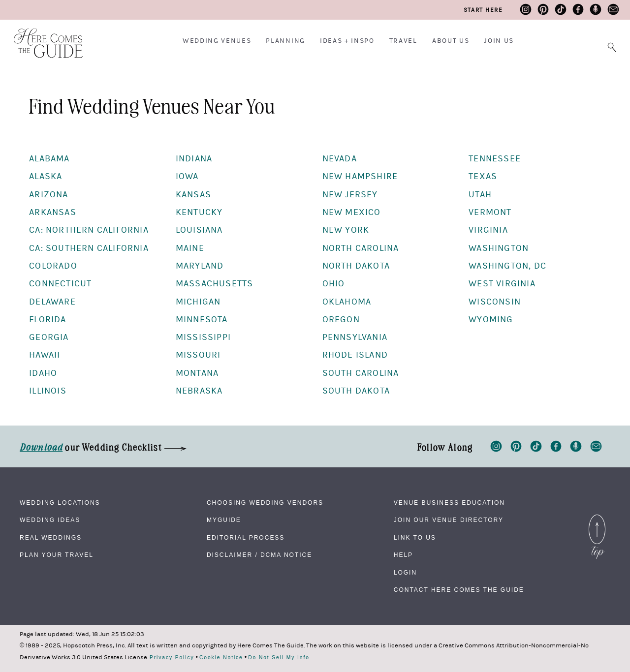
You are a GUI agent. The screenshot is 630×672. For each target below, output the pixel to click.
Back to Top (597, 520)
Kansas (193, 195)
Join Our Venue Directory (449, 520)
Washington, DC (507, 266)
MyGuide (224, 520)
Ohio (334, 284)
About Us (451, 41)
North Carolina (361, 248)
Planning (285, 41)
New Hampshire (360, 176)
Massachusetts (215, 284)
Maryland (200, 266)
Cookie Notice (221, 658)
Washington (499, 248)
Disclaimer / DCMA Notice (259, 555)
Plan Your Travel (57, 555)
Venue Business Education (449, 503)
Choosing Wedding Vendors (265, 503)
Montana (197, 373)
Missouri (198, 355)
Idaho (43, 373)
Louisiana (199, 230)
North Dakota (356, 266)
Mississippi (203, 337)
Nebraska (199, 391)
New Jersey (350, 195)
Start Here (483, 10)
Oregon (341, 320)
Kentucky (199, 212)
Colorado (53, 266)
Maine (190, 248)
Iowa (187, 176)
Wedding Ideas (50, 520)
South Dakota (356, 391)
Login (405, 573)
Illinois (48, 391)
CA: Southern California (89, 248)
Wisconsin (495, 302)
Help (403, 555)
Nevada (340, 159)
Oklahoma (347, 302)
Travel (403, 41)
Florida (47, 320)
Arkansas (53, 212)
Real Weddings (51, 538)
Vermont (490, 212)
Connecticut (60, 284)
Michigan (198, 302)
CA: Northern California (89, 230)
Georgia (49, 337)
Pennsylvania (355, 337)
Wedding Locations (60, 503)
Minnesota (202, 320)
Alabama (49, 159)
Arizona (48, 195)
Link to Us (415, 538)
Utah (480, 195)
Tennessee (495, 159)
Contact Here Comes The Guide (459, 590)
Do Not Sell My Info (279, 658)
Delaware (52, 302)
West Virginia (502, 284)
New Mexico (352, 212)
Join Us (499, 41)
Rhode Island (355, 355)
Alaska (46, 176)
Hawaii (45, 355)
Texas (483, 176)
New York (346, 230)
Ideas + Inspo (347, 41)
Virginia (488, 230)
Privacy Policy (172, 658)
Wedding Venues (217, 41)
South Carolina (361, 373)
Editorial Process (246, 538)
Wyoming (491, 320)
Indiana (194, 159)
